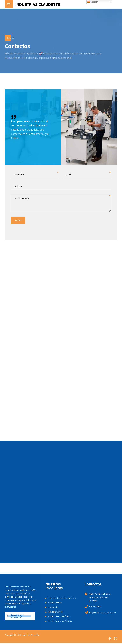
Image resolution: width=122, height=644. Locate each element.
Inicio (10, 38)
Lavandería (53, 608)
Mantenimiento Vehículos (59, 617)
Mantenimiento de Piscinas (60, 621)
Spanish (93, 2)
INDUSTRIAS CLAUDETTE (38, 4)
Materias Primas (55, 603)
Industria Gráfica (56, 612)
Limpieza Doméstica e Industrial (63, 599)
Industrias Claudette (30, 636)
